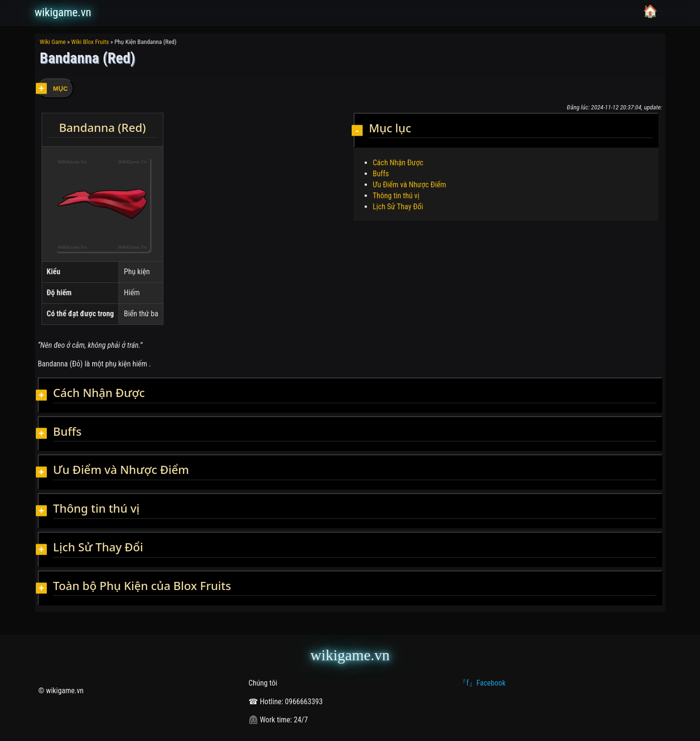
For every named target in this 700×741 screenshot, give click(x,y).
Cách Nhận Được (398, 163)
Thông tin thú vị (396, 196)
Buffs (381, 174)
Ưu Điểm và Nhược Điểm (409, 185)
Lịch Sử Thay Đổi (398, 207)
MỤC (60, 89)
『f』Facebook (482, 683)
